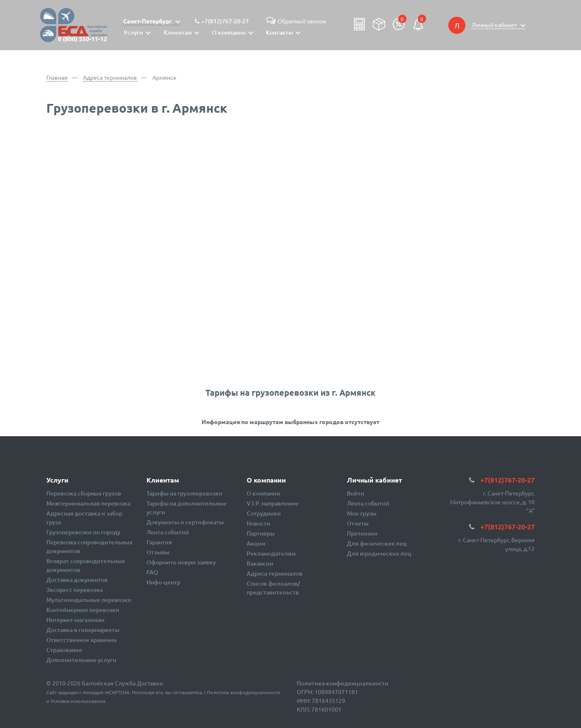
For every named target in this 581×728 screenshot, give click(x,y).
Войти (356, 493)
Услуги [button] (133, 32)
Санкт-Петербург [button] (148, 21)
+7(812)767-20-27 (225, 21)
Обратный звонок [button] (295, 21)
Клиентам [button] (178, 32)
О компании (264, 493)
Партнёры (261, 533)
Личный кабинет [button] (495, 25)
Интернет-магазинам (75, 620)
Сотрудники (264, 513)
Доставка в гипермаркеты (83, 630)
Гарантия (159, 542)
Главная (57, 77)
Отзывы (158, 552)
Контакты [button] (279, 32)
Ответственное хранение (82, 640)
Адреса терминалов (110, 77)
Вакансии (260, 563)
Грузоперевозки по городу (83, 532)
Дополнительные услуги (81, 660)
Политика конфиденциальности (244, 692)
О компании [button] (229, 32)
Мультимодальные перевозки (89, 600)
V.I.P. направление (273, 503)
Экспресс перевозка (75, 590)
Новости (259, 523)
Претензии (362, 533)
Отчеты (358, 523)
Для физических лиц (377, 543)
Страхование (64, 650)
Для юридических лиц (379, 553)
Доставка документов (77, 580)
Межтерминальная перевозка (88, 503)
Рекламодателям (271, 553)
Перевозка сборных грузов (84, 493)
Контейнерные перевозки (83, 610)
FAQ (152, 572)
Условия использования (78, 701)
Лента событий (168, 532)
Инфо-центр (163, 582)
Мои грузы (362, 513)
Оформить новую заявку (181, 562)
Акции (256, 543)
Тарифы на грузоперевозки (184, 493)
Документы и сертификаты (185, 522)
